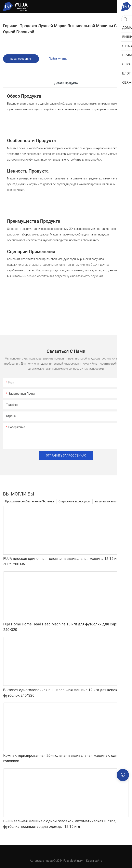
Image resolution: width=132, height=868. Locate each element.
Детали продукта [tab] (66, 83)
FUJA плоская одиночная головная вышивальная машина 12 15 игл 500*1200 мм (62, 561)
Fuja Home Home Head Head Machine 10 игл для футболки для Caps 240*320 (61, 627)
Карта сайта (94, 861)
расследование (21, 59)
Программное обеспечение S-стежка (30, 501)
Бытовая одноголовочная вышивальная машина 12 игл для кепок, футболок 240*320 (61, 693)
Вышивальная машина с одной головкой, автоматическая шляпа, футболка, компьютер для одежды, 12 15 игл (60, 824)
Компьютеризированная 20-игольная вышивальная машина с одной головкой (62, 758)
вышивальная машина (110, 501)
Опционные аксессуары (74, 501)
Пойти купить (58, 59)
